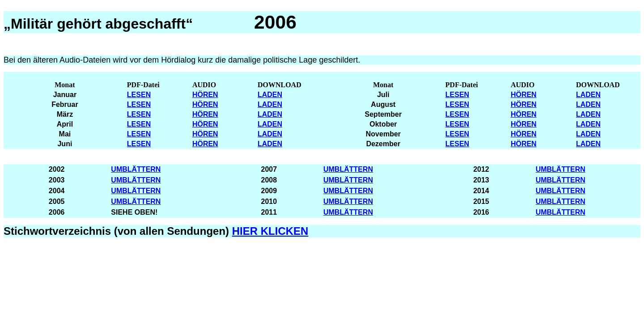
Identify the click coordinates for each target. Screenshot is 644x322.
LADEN (270, 95)
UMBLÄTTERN (136, 169)
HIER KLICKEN (270, 231)
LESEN (139, 95)
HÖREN (205, 95)
